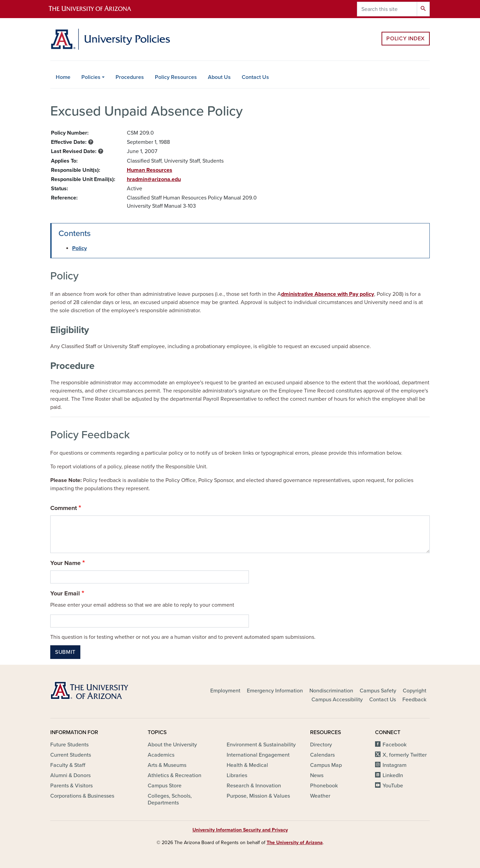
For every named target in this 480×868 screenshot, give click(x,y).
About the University (172, 745)
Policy (79, 248)
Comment (64, 508)
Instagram (395, 765)
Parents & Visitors (71, 786)
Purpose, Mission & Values (258, 796)
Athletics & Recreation (175, 775)
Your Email (65, 593)
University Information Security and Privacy (240, 830)
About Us (219, 77)
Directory (321, 745)
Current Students (71, 755)
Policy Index (406, 39)
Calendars (322, 755)
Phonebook (324, 786)
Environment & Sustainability (261, 745)
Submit (65, 652)
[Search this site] (387, 9)
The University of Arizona (295, 843)
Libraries (237, 775)
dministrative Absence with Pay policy (328, 294)
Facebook (395, 745)
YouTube (393, 786)
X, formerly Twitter (405, 755)
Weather (320, 796)
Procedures (130, 77)
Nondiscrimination (331, 691)
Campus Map (326, 765)
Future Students (69, 745)
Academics (161, 755)
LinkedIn (393, 775)
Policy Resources (176, 77)
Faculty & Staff (68, 765)
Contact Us (255, 77)
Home (63, 77)
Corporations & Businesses (82, 796)
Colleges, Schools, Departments (170, 799)
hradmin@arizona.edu (154, 179)
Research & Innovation (254, 786)
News (317, 775)
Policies (91, 77)
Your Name (65, 563)
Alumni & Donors (70, 775)
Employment (225, 691)
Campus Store (165, 786)
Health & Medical (247, 765)
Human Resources (150, 170)
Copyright (415, 691)
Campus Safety (378, 691)
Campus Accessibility (337, 700)
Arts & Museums (167, 765)
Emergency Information (275, 691)
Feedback (414, 700)
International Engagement (258, 755)
